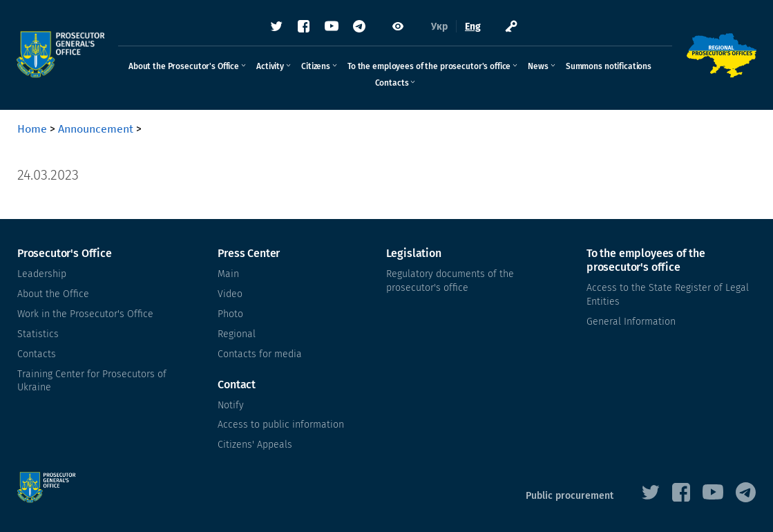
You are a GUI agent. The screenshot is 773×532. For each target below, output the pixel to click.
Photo (230, 314)
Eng (473, 27)
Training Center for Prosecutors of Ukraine (92, 380)
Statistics (38, 333)
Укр (439, 27)
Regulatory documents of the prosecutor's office (450, 281)
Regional (237, 333)
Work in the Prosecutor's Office (85, 314)
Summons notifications (609, 67)
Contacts (392, 84)
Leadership (42, 274)
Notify (231, 404)
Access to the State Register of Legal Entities (668, 295)
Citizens (316, 67)
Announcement (96, 129)
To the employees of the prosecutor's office (429, 67)
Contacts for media (260, 353)
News (538, 67)
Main (228, 274)
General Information (631, 322)
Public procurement (570, 495)
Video (230, 294)
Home (32, 129)
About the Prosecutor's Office (184, 67)
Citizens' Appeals (255, 444)
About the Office (53, 294)
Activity (270, 67)
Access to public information (281, 424)
